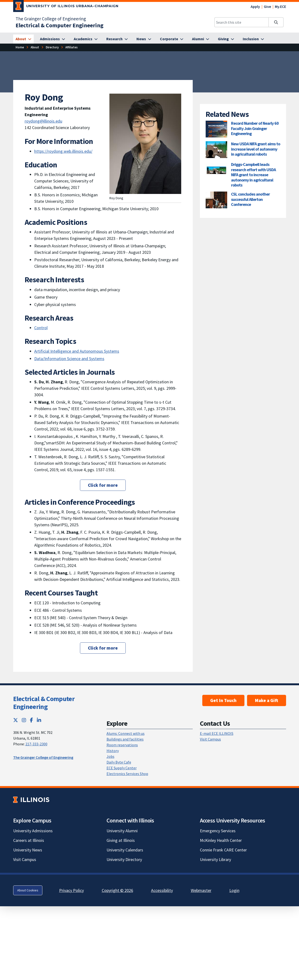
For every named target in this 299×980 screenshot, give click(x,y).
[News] (144, 39)
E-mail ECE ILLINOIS (217, 733)
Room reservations (122, 745)
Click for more (103, 485)
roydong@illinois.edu (43, 121)
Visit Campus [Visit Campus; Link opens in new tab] (25, 859)
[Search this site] (242, 22)
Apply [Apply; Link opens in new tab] (255, 6)
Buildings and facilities (125, 739)
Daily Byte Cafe (119, 762)
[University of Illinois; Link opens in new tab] (31, 800)
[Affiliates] (71, 47)
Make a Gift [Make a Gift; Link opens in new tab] (267, 700)
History (113, 751)
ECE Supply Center (122, 768)
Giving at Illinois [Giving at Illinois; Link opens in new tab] (121, 840)
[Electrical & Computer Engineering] (59, 25)
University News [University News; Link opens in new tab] (28, 850)
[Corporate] (172, 39)
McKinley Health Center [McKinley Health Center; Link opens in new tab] (221, 840)
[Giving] (226, 39)
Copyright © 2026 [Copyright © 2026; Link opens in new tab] (117, 890)
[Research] (117, 39)
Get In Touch (223, 700)
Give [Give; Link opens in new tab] (267, 6)
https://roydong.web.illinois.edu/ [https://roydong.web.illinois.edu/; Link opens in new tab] (63, 151)
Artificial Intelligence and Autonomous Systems (77, 351)
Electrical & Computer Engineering (44, 703)
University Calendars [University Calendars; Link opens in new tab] (125, 850)
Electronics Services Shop (127, 774)
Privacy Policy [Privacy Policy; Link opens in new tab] (71, 890)
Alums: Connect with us (126, 733)
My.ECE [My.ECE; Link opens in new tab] (280, 6)
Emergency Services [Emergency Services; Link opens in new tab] (218, 831)
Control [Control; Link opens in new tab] (41, 328)
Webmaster (201, 890)
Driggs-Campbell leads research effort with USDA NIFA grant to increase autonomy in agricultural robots (253, 175)
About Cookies (28, 890)
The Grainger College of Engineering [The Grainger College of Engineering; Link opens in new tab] (51, 19)
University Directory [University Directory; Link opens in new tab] (124, 859)
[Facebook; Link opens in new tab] (31, 720)
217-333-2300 (36, 744)
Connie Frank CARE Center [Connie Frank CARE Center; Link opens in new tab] (223, 850)
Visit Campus (210, 739)
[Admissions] (53, 39)
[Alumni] (201, 39)
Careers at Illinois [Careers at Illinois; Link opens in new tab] (29, 840)
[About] (23, 39)
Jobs (110, 756)
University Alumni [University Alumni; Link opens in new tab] (122, 831)
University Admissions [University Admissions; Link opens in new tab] (33, 831)
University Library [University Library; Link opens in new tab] (215, 859)
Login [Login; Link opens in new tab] (234, 890)
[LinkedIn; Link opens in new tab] (39, 720)
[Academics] (86, 39)
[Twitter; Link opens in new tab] (16, 720)
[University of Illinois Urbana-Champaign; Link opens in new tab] (66, 7)
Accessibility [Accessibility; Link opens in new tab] (162, 890)
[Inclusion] (253, 39)
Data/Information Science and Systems (69, 359)
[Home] (20, 47)
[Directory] (52, 47)
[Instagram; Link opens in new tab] (24, 720)
